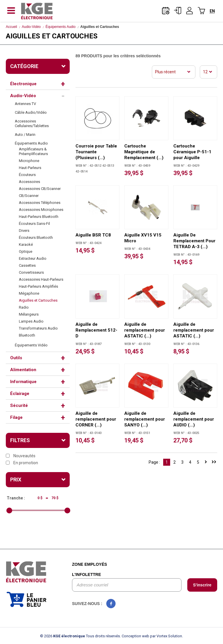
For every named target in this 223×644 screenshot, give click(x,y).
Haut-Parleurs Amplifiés (38, 286)
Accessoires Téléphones (40, 203)
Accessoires (29, 182)
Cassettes (27, 265)
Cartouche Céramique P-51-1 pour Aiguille (192, 152)
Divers (24, 231)
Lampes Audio (31, 321)
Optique (26, 251)
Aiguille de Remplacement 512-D (96, 330)
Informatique (23, 382)
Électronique (23, 84)
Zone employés (90, 564)
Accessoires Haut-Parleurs (41, 279)
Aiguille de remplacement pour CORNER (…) (96, 419)
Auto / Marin (25, 135)
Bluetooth (27, 335)
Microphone (29, 161)
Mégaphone (29, 293)
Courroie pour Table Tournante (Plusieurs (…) (96, 152)
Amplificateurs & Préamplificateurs (33, 151)
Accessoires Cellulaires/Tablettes (32, 123)
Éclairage (20, 394)
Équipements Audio (61, 27)
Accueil (11, 27)
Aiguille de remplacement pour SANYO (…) (145, 419)
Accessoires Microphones (41, 210)
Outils (16, 358)
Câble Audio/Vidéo (31, 112)
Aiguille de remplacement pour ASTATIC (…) (145, 330)
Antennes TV (25, 104)
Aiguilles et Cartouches (38, 300)
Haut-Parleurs (30, 168)
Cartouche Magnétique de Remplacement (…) (144, 152)
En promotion (22, 463)
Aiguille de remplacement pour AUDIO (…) (194, 419)
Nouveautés (21, 456)
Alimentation (23, 370)
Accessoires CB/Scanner (40, 189)
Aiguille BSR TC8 (93, 235)
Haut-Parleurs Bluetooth (39, 217)
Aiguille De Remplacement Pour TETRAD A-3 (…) (194, 241)
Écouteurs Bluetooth (36, 238)
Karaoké (26, 244)
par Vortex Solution (166, 636)
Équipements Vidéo (31, 345)
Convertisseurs (31, 272)
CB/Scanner (29, 196)
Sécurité (19, 405)
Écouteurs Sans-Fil (34, 224)
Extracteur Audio (33, 258)
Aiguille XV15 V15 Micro (143, 238)
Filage (16, 417)
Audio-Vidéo (31, 27)
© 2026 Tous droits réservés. (80, 636)
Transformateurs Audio (38, 328)
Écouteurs (27, 175)
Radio (24, 307)
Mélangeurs (29, 314)
